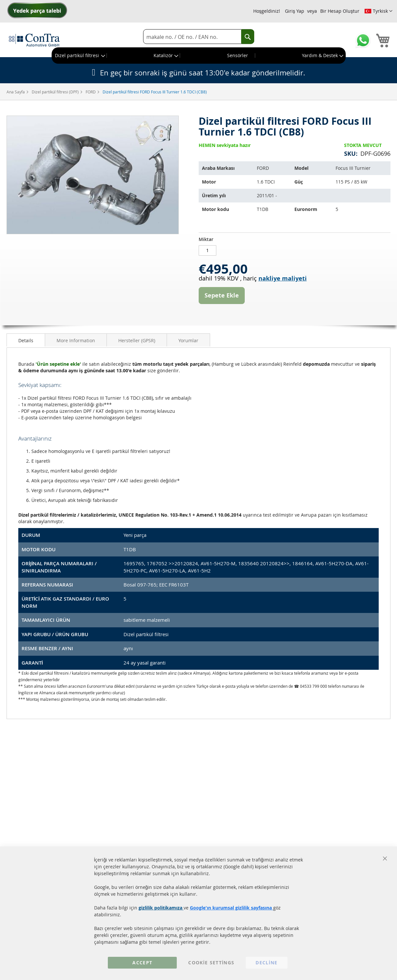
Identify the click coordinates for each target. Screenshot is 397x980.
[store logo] (34, 40)
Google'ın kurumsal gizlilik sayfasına (232, 908)
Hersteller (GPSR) (137, 340)
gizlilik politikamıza (161, 908)
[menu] (199, 56)
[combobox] (199, 37)
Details (26, 340)
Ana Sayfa (16, 92)
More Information (76, 340)
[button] (378, 11)
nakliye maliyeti (283, 278)
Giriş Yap (295, 11)
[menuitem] (79, 56)
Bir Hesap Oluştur (340, 11)
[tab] (26, 340)
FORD (91, 92)
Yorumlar (188, 340)
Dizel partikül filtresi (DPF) (56, 92)
